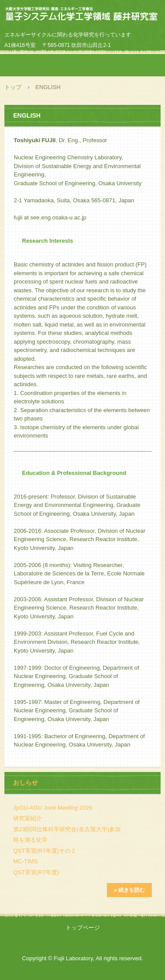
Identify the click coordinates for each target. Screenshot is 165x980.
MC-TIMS (26, 861)
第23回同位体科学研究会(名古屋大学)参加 (67, 829)
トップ (13, 87)
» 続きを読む (129, 890)
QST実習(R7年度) (36, 872)
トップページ (83, 928)
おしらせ (26, 783)
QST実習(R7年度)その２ (45, 851)
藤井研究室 (82, 15)
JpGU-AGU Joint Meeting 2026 (53, 808)
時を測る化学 (30, 840)
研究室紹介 (27, 818)
